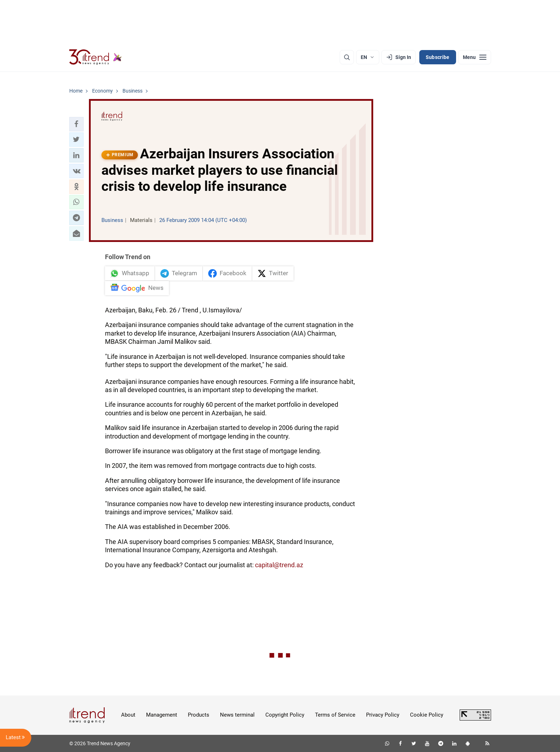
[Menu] (475, 57)
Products (199, 715)
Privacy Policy (383, 715)
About (128, 715)
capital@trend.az (279, 565)
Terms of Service (335, 715)
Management (162, 715)
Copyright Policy (285, 715)
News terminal (237, 715)
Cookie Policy (427, 715)
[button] (76, 124)
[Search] (347, 57)
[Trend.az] (96, 57)
